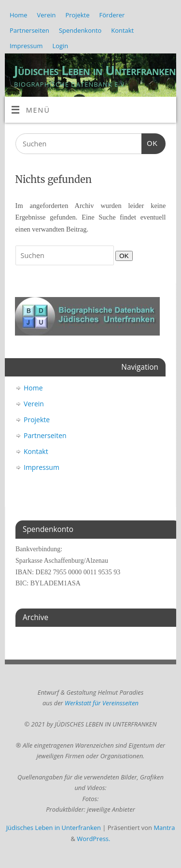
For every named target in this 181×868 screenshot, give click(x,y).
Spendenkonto (80, 30)
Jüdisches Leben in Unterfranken (95, 70)
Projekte (77, 15)
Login (60, 46)
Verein (47, 15)
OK (150, 142)
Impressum (26, 46)
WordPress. (93, 839)
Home (19, 15)
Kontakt (122, 30)
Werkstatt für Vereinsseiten (102, 703)
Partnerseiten (29, 30)
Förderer (112, 15)
